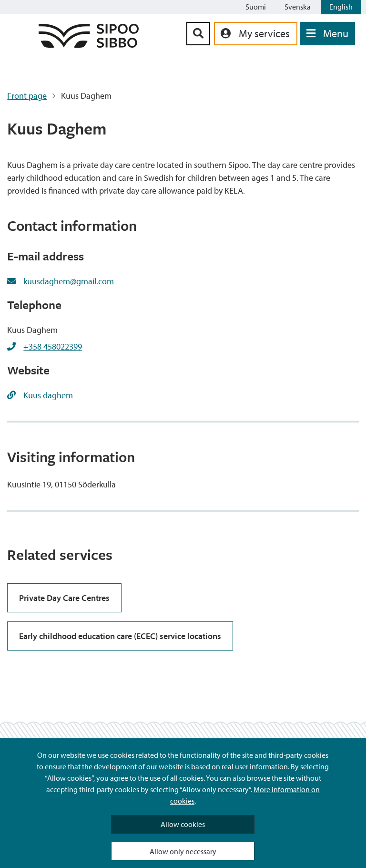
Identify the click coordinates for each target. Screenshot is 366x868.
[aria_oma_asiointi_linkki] (256, 34)
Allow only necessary (183, 851)
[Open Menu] (327, 34)
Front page (27, 96)
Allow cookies (183, 824)
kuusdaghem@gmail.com (69, 281)
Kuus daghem (48, 395)
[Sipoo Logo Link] (89, 45)
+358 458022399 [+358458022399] (53, 346)
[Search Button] (198, 34)
